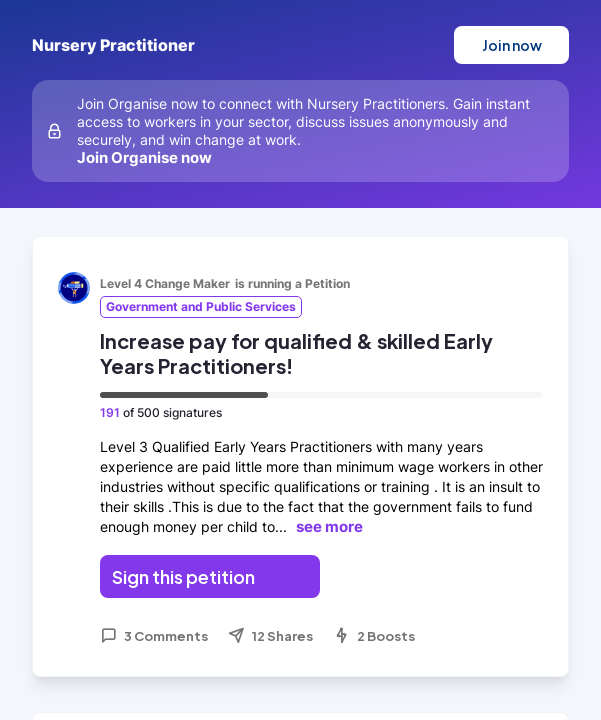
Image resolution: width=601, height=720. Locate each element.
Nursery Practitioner (113, 45)
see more (329, 526)
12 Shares (270, 636)
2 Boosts (374, 636)
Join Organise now (144, 157)
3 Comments (154, 636)
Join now (512, 45)
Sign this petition (183, 576)
